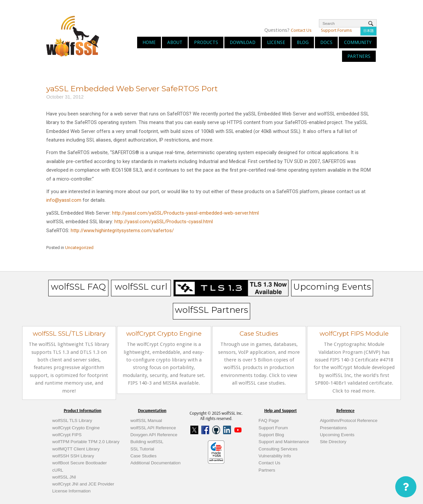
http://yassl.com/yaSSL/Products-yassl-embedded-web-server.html (185, 213)
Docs (326, 42)
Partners (359, 56)
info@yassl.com (64, 200)
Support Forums (336, 30)
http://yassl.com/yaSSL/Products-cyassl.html (164, 222)
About (175, 42)
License (276, 42)
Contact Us (301, 30)
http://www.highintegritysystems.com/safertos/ (122, 231)
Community (358, 42)
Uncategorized (79, 248)
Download (243, 42)
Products (206, 42)
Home (149, 42)
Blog (303, 42)
